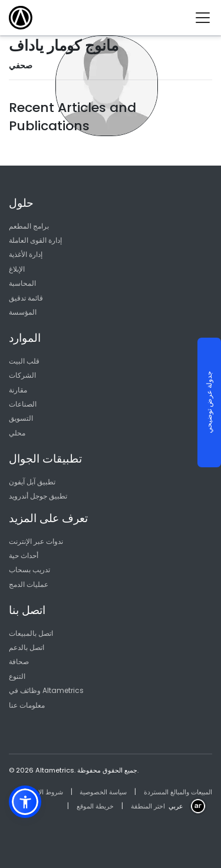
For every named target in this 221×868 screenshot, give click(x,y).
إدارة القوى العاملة (35, 240)
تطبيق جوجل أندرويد (38, 496)
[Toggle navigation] (207, 18)
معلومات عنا (27, 705)
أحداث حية (24, 555)
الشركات (22, 375)
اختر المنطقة (148, 806)
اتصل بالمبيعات (31, 633)
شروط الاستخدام (40, 792)
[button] (25, 802)
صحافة (19, 661)
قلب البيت (24, 361)
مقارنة (18, 390)
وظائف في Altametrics (46, 690)
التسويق (21, 418)
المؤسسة (23, 312)
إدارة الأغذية (26, 254)
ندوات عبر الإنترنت (36, 541)
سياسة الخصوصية (103, 792)
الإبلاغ (17, 269)
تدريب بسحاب (29, 570)
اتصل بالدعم (27, 647)
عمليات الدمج (29, 584)
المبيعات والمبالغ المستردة (178, 792)
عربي (176, 806)
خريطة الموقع (95, 806)
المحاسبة (22, 283)
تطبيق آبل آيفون (32, 482)
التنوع (17, 676)
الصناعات (23, 404)
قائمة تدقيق (26, 298)
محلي (17, 433)
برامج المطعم (29, 226)
